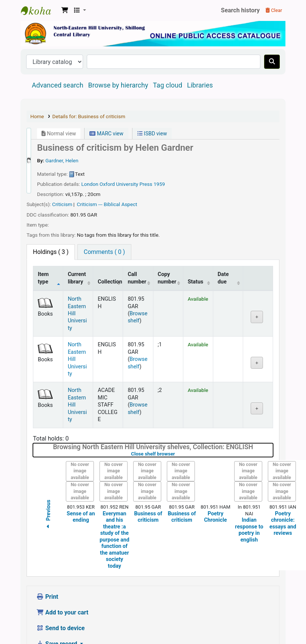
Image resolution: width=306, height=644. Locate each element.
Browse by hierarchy (118, 62)
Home (37, 93)
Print (47, 574)
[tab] (104, 229)
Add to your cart (62, 589)
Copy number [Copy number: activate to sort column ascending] (167, 255)
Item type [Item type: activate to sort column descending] (43, 255)
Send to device (61, 605)
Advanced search (58, 62)
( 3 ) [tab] (51, 229)
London (90, 161)
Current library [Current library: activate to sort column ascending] (77, 255)
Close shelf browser (177, 431)
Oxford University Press (126, 161)
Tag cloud (168, 62)
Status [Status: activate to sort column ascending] (196, 259)
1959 (159, 161)
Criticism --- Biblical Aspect (107, 181)
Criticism (62, 181)
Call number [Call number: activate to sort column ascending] (137, 255)
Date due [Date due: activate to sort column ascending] (223, 255)
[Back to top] (284, 621)
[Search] (272, 39)
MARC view (106, 110)
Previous (48, 492)
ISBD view (152, 110)
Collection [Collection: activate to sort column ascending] (110, 259)
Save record (57, 621)
